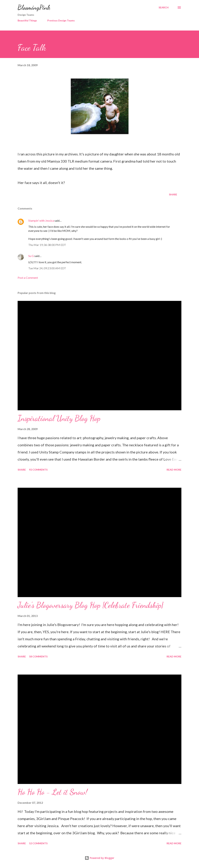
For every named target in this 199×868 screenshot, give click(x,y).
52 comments (38, 843)
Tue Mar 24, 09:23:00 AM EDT (47, 268)
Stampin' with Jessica (41, 220)
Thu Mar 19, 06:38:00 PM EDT (47, 245)
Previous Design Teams (61, 20)
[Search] (164, 7)
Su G (31, 256)
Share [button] (173, 194)
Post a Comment (28, 278)
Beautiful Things (27, 20)
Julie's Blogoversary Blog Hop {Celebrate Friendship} (91, 605)
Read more (174, 470)
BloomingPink (34, 7)
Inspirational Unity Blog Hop (59, 418)
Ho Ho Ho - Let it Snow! (53, 792)
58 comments (38, 656)
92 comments (38, 470)
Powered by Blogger (99, 858)
